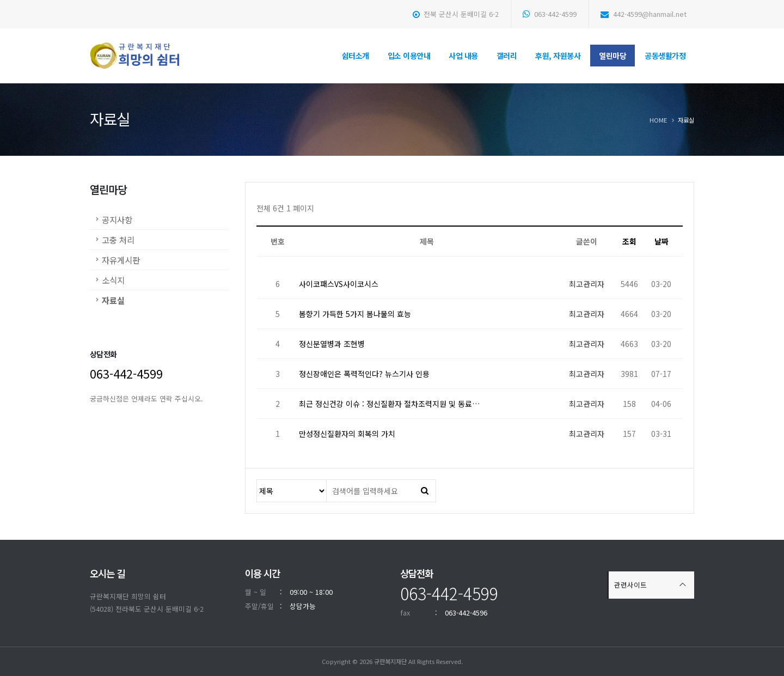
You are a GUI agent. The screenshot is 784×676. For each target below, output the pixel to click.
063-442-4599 (550, 14)
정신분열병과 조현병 (332, 344)
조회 (629, 241)
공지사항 (117, 220)
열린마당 (612, 56)
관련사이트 (630, 585)
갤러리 (507, 56)
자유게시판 (121, 260)
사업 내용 (463, 56)
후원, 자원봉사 (558, 56)
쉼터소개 (356, 56)
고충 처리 (118, 240)
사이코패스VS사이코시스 (339, 284)
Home (658, 120)
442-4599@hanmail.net (644, 14)
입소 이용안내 (409, 56)
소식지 (113, 280)
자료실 (113, 300)
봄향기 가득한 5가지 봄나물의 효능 (355, 314)
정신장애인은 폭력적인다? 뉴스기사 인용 (364, 374)
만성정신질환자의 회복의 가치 (347, 434)
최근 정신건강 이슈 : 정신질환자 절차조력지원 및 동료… (389, 404)
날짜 (661, 241)
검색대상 (257, 480)
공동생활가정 (665, 56)
